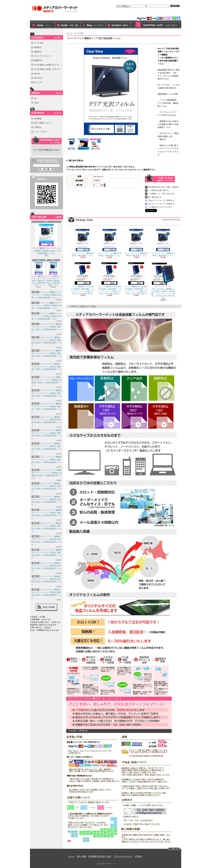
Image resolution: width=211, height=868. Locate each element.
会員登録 (158, 14)
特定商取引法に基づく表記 (100, 856)
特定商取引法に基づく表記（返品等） (164, 187)
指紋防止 (38, 52)
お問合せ (118, 25)
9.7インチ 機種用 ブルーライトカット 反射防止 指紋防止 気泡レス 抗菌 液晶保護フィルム (53, 274)
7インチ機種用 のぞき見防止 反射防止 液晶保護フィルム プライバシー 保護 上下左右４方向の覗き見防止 (136, 278)
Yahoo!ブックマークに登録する (161, 200)
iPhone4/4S (38, 78)
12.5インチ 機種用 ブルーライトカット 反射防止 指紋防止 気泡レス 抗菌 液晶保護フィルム (46, 316)
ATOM (51, 607)
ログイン (146, 14)
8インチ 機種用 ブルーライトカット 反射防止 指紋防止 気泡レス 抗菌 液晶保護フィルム (39, 274)
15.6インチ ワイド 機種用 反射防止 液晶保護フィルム (110, 243)
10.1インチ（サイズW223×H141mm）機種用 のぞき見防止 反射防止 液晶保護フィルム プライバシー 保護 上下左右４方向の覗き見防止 (163, 281)
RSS (45, 607)
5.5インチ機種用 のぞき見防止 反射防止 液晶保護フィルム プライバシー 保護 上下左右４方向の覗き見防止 (110, 278)
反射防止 (38, 47)
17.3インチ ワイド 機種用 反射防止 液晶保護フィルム (136, 243)
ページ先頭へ (174, 849)
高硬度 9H (38, 60)
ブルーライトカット (42, 56)
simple (36, 103)
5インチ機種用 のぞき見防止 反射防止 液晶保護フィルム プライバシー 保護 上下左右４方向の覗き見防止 (83, 278)
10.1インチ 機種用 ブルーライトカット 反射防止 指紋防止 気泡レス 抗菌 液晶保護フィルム (46, 295)
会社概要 (38, 119)
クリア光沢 (39, 43)
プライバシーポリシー (123, 856)
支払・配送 (81, 856)
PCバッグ (38, 82)
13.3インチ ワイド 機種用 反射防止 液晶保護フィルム (83, 243)
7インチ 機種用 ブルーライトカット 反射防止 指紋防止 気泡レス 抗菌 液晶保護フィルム (46, 239)
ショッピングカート (156, 25)
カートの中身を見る (46, 140)
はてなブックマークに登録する (161, 204)
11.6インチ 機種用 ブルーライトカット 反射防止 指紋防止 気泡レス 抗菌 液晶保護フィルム (46, 306)
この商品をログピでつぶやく (160, 207)
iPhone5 (37, 74)
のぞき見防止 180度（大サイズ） (48, 69)
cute (35, 98)
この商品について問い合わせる (161, 194)
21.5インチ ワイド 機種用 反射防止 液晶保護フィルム (163, 243)
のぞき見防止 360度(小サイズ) (47, 65)
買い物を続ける (155, 197)
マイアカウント (173, 14)
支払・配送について (68, 25)
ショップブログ (93, 25)
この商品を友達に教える (159, 190)
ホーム (43, 25)
